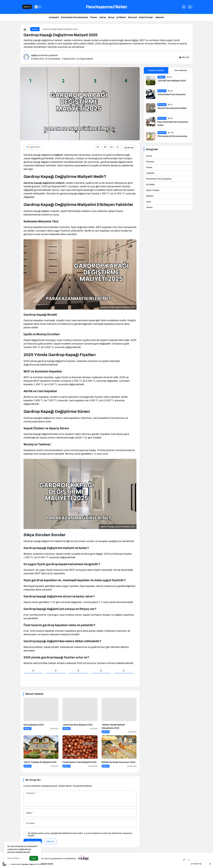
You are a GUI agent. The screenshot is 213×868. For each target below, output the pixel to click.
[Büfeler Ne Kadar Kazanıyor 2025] (119, 750)
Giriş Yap (50, 840)
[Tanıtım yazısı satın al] (84, 857)
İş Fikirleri (150, 185)
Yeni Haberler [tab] (181, 70)
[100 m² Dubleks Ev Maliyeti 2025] (41, 750)
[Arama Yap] (184, 7)
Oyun (148, 202)
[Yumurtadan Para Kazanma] (168, 94)
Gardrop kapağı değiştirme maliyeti (44, 182)
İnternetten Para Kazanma (159, 179)
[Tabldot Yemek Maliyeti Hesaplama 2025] (119, 714)
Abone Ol (27, 7)
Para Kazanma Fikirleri (106, 7)
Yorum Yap (196, 864)
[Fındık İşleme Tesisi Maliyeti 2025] (80, 750)
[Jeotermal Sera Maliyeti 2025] (80, 714)
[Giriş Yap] (190, 7)
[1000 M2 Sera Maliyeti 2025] (168, 80)
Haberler (150, 173)
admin (34, 55)
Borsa (149, 156)
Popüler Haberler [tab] (156, 70)
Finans (149, 167)
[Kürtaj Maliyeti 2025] (41, 714)
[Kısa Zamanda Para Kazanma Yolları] (168, 122)
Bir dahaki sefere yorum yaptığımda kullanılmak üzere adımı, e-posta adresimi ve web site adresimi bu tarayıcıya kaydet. (80, 833)
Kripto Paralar (153, 190)
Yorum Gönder (33, 840)
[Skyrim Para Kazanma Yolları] (168, 108)
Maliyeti (150, 196)
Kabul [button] (34, 858)
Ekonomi (150, 162)
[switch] (38, 7)
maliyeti (58, 154)
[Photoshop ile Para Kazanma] (168, 136)
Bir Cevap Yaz (33, 779)
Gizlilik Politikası (13, 858)
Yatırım (149, 207)
